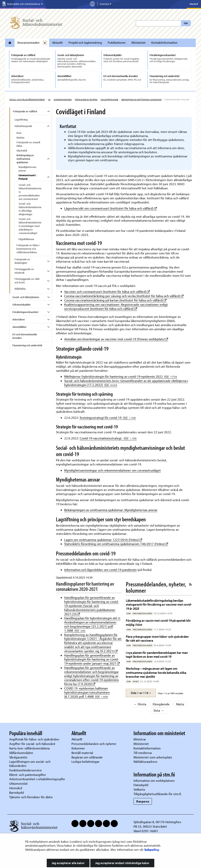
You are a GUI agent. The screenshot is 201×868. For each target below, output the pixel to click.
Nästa (180, 704)
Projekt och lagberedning (85, 43)
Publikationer (117, 43)
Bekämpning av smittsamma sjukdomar (141, 100)
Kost (19, 133)
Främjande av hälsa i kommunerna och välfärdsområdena (28, 249)
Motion (20, 138)
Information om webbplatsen (154, 780)
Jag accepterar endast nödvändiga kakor (122, 863)
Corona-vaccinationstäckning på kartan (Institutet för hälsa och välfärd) (115, 300)
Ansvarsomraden (28, 43)
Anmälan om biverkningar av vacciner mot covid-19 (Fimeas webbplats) (116, 339)
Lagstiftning (21, 120)
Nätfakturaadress (145, 761)
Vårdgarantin (18, 757)
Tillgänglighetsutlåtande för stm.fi (157, 794)
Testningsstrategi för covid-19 (108, 418)
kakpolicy (152, 849)
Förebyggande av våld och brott (27, 281)
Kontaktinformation (164, 43)
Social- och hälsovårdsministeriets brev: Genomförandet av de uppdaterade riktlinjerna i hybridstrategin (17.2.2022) (126, 383)
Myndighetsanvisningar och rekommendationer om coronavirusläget (112, 470)
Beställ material (82, 753)
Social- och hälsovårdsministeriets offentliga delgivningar (30, 209)
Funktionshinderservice (26, 770)
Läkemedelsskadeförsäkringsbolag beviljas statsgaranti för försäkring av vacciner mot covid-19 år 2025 (159, 604)
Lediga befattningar (85, 761)
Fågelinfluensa (26, 239)
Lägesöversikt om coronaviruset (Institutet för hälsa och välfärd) (111, 208)
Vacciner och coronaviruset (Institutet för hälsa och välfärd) (107, 292)
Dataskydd (141, 785)
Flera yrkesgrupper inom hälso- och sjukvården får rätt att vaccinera (157, 638)
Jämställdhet (19, 327)
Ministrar (140, 739)
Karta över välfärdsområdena (29, 748)
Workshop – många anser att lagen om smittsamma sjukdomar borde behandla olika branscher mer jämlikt (156, 672)
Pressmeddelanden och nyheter (94, 744)
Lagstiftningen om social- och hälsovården (30, 764)
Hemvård (16, 788)
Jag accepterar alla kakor (68, 863)
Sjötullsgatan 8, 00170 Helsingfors (157, 822)
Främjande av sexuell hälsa (28, 144)
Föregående (161, 704)
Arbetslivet (19, 319)
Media (194, 4)
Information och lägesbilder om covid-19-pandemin (100, 570)
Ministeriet (138, 43)
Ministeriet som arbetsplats (153, 757)
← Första (140, 704)
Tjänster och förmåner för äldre (31, 797)
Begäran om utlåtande (87, 757)
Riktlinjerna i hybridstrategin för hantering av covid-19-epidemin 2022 (121, 376)
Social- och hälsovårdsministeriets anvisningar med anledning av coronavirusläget (30, 226)
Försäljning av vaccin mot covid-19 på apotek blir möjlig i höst (158, 622)
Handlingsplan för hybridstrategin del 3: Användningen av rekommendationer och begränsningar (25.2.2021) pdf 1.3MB (92, 624)
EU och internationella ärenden (25, 336)
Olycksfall (22, 151)
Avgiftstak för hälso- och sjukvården (34, 739)
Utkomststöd (18, 783)
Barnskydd (17, 792)
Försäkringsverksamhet (25, 312)
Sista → (159, 710)
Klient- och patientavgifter (28, 775)
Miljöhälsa (20, 289)
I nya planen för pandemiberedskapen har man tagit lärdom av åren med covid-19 (157, 654)
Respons (143, 801)
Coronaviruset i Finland (27, 177)
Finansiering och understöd (27, 345)
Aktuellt (57, 43)
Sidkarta (139, 789)
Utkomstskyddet (21, 305)
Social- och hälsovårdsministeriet (27, 100)
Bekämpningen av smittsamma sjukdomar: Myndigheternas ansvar (111, 510)
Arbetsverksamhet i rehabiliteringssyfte (37, 779)
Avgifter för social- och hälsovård (32, 744)
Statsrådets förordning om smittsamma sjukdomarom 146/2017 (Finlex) (116, 544)
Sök (186, 23)
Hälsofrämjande (109, 100)
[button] (141, 693)
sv (49, 100)
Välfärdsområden (21, 753)
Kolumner (78, 748)
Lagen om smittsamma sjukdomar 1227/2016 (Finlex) (103, 540)
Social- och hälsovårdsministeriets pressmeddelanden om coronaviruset (30, 192)
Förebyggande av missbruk (24, 271)
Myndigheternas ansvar (27, 169)
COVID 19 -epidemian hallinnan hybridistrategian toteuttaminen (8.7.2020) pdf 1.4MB (87, 692)
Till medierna (143, 753)
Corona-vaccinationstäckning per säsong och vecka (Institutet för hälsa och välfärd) (124, 296)
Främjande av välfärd (86, 100)
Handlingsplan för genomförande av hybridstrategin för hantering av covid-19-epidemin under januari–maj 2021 (92, 659)
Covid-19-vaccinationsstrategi (108, 438)
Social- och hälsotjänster (26, 297)
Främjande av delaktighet (22, 261)
